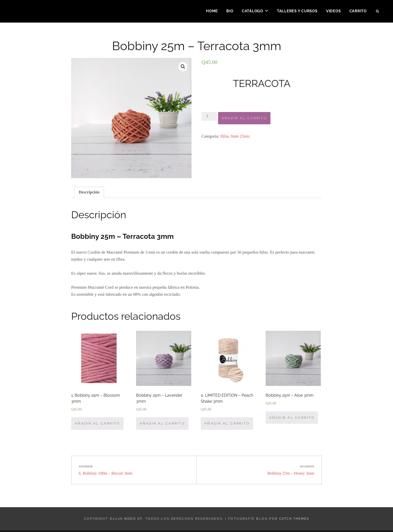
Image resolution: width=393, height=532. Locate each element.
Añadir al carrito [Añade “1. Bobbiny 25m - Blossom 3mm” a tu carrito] (97, 425)
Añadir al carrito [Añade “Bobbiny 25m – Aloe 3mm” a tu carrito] (292, 419)
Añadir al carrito (244, 118)
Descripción (89, 193)
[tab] (89, 193)
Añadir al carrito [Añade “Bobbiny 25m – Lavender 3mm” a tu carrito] (162, 425)
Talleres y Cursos (297, 12)
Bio (230, 12)
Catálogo (253, 12)
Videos (333, 12)
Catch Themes (295, 520)
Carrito (358, 12)
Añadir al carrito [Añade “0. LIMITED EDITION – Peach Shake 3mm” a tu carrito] (227, 425)
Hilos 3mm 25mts (236, 136)
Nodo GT (132, 520)
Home (212, 12)
